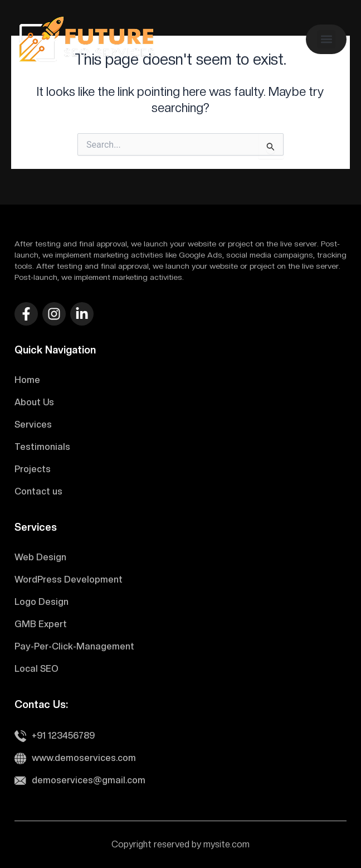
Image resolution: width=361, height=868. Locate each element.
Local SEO (36, 669)
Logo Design (42, 602)
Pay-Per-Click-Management (74, 646)
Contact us (38, 491)
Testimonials (42, 447)
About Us (34, 402)
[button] (326, 39)
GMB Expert (41, 624)
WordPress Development (69, 580)
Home (27, 380)
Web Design (40, 557)
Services (33, 425)
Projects (33, 469)
